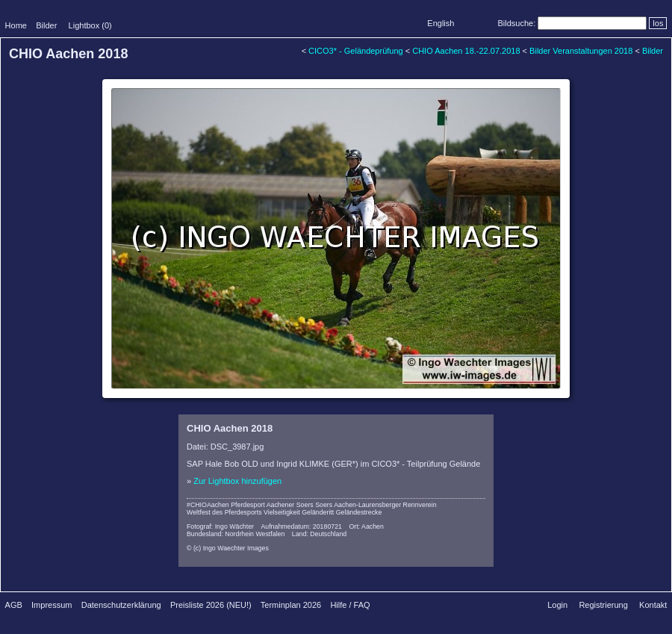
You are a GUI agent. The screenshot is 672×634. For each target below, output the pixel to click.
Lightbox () (90, 25)
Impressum (52, 605)
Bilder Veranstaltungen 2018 (581, 51)
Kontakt (653, 605)
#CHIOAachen (208, 505)
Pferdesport (248, 505)
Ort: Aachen (366, 526)
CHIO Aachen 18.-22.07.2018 (466, 51)
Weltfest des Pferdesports (224, 512)
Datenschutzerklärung (121, 605)
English (441, 23)
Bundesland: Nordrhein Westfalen (236, 534)
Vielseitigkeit (282, 512)
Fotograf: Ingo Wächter (220, 526)
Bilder (46, 25)
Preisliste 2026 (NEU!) (211, 605)
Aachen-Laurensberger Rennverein (385, 505)
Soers (324, 505)
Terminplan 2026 (291, 605)
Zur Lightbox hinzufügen (237, 481)
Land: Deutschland (319, 534)
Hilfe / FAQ (350, 605)
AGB (14, 605)
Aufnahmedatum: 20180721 (301, 526)
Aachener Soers (290, 505)
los (658, 23)
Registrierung (603, 605)
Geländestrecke (359, 512)
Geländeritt (318, 512)
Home (16, 25)
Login (557, 605)
